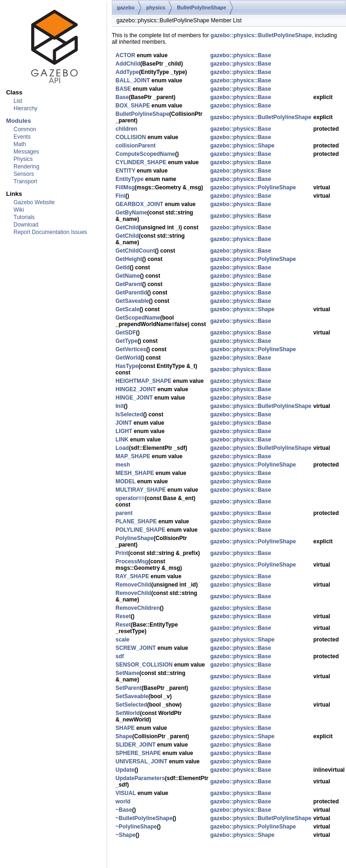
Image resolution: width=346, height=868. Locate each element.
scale (122, 640)
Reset (123, 616)
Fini (120, 196)
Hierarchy (25, 108)
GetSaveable (132, 301)
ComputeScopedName (145, 154)
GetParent (129, 284)
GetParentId (131, 293)
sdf (120, 656)
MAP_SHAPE (133, 456)
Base (122, 97)
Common (25, 129)
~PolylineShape (136, 827)
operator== (130, 498)
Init (120, 406)
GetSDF (126, 333)
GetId (123, 267)
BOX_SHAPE (133, 106)
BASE (123, 89)
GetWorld (128, 358)
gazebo (126, 7)
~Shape (126, 835)
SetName (127, 673)
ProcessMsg (132, 561)
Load (122, 448)
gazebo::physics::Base (241, 55)
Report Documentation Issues (50, 232)
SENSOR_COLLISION (144, 665)
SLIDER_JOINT (136, 745)
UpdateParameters (140, 778)
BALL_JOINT (133, 80)
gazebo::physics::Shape (242, 146)
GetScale (127, 309)
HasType (127, 366)
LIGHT (124, 431)
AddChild (128, 64)
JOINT (124, 423)
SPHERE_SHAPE (138, 753)
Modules (18, 121)
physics (156, 7)
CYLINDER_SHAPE (141, 162)
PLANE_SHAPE (136, 521)
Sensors (24, 174)
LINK (122, 440)
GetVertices (131, 349)
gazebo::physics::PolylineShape (253, 187)
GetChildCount (135, 251)
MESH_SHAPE (135, 473)
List (18, 101)
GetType (126, 341)
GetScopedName (138, 318)
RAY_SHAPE (132, 576)
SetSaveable (132, 696)
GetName (128, 276)
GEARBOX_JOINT (139, 204)
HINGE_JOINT (134, 398)
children (126, 129)
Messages (26, 152)
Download (26, 225)
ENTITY (125, 171)
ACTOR (125, 55)
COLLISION (131, 137)
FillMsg (125, 187)
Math (20, 144)
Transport (25, 181)
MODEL (126, 481)
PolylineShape (135, 538)
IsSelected (129, 414)
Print (122, 553)
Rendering (26, 167)
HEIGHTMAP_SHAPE (143, 381)
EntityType (129, 179)
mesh (123, 465)
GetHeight (129, 259)
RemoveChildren (138, 608)
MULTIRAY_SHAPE (141, 490)
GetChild (127, 227)
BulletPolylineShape (202, 7)
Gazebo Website (34, 202)
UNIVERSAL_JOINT (141, 761)
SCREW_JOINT (136, 648)
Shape (124, 736)
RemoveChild (133, 585)
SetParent (129, 688)
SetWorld (128, 713)
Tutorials (24, 217)
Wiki (19, 210)
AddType (127, 72)
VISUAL (126, 793)
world (123, 801)
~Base (124, 810)
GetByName (131, 213)
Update (125, 770)
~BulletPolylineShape (144, 818)
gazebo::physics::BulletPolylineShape (261, 35)
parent (124, 513)
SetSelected (131, 705)
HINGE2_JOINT (136, 389)
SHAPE (125, 728)
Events (22, 137)
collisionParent (136, 146)
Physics (23, 159)
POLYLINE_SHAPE (140, 530)
